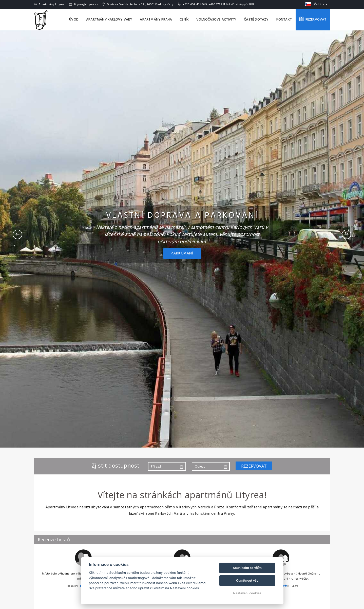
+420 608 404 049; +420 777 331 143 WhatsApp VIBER (219, 5)
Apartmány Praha (156, 20)
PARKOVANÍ (182, 253)
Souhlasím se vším (247, 568)
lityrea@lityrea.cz (84, 5)
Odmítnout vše (247, 580)
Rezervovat (313, 20)
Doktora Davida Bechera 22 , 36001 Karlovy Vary (138, 5)
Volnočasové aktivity (216, 20)
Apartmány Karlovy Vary (109, 20)
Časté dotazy (256, 20)
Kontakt (284, 20)
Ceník (184, 20)
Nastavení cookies (247, 593)
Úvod (74, 20)
